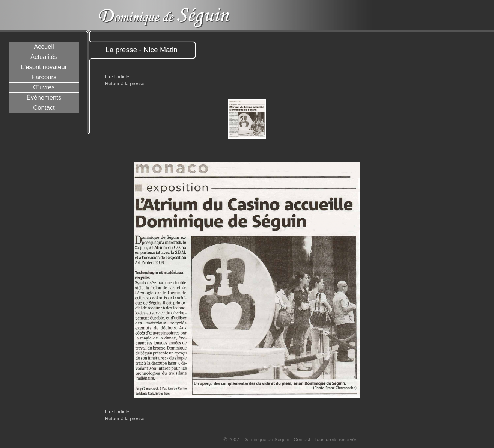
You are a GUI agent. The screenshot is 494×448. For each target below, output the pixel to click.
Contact (302, 440)
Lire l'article (117, 77)
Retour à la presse (125, 84)
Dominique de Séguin (266, 440)
